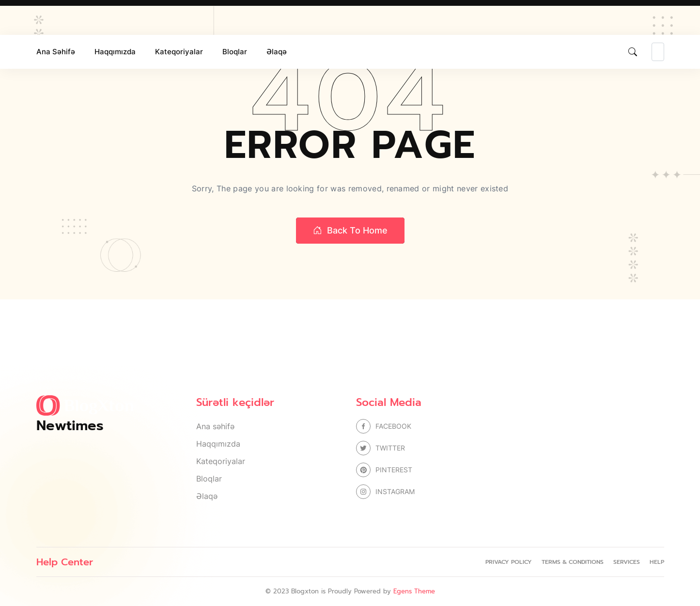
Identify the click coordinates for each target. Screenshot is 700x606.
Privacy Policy (509, 562)
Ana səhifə (56, 52)
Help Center (65, 562)
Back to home (350, 231)
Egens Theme (414, 591)
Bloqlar (235, 52)
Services (627, 562)
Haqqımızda (115, 52)
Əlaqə (277, 52)
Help (657, 562)
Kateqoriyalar (179, 52)
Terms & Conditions (573, 562)
